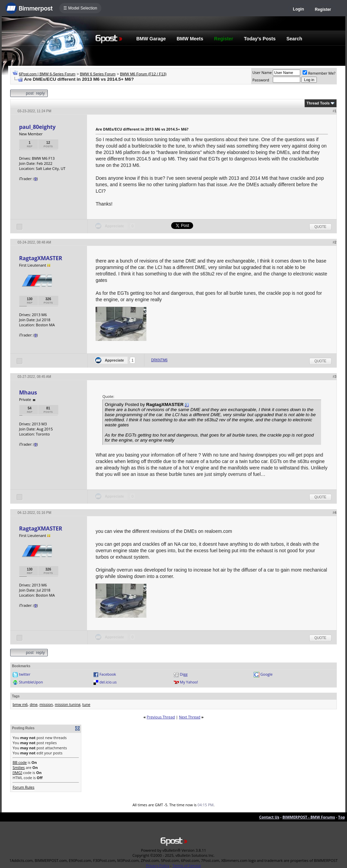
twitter (25, 674)
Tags (16, 696)
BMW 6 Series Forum (98, 74)
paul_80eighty (37, 127)
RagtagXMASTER (40, 258)
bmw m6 (20, 704)
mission (46, 704)
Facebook (108, 674)
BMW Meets (190, 39)
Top (342, 817)
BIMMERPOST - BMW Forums (309, 817)
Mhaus (28, 392)
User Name (262, 72)
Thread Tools (318, 103)
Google (266, 674)
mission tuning (68, 704)
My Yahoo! (189, 682)
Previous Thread (161, 717)
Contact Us (269, 817)
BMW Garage (151, 39)
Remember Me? (319, 73)
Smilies (19, 767)
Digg (184, 674)
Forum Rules (23, 787)
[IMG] (17, 773)
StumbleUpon (31, 682)
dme (34, 704)
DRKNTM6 (159, 360)
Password (261, 80)
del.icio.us (108, 682)
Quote (320, 227)
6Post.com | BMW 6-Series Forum (47, 74)
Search (294, 39)
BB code (20, 762)
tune (86, 704)
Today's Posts (260, 39)
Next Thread (190, 717)
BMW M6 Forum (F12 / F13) (143, 74)
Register (323, 9)
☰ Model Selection (80, 8)
